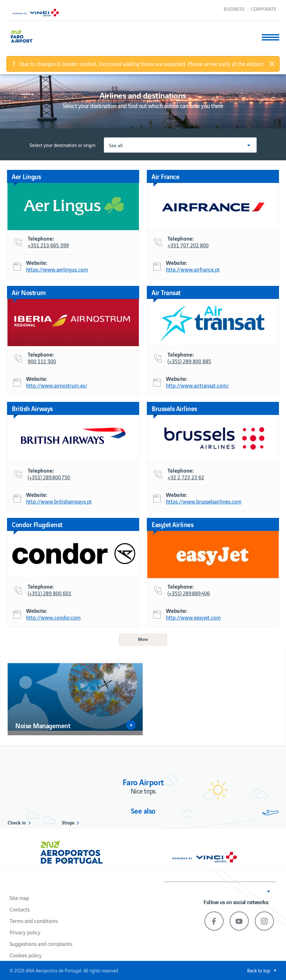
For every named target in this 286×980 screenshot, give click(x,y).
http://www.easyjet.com (193, 618)
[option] (75, 697)
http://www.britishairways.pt (59, 502)
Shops (68, 822)
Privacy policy (25, 932)
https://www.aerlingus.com (57, 270)
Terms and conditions (34, 921)
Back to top (259, 970)
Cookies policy (26, 955)
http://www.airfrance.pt (193, 270)
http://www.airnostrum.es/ (57, 386)
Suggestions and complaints (41, 944)
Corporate (264, 9)
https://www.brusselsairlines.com (204, 502)
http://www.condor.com (53, 618)
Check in (17, 822)
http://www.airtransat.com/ (197, 386)
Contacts (20, 909)
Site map (19, 898)
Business (234, 9)
